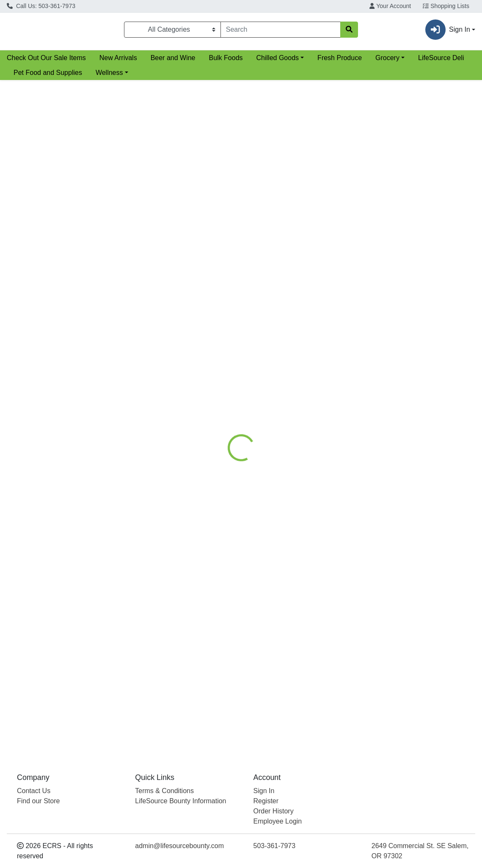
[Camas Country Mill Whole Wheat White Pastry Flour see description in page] (295, 367)
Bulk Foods (226, 61)
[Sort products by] (431, 107)
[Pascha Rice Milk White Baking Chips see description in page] (415, 559)
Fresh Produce (340, 61)
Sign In (264, 791)
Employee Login (278, 821)
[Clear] (333, 31)
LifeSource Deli (441, 61)
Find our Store (38, 801)
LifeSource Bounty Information (180, 801)
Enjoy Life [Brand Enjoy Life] (257, 642)
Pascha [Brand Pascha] (374, 642)
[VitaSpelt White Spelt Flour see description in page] (175, 367)
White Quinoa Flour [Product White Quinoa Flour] (175, 629)
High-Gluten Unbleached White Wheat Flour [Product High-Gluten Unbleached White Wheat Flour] (415, 442)
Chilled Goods (278, 61)
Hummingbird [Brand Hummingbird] (381, 460)
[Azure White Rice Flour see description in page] (295, 185)
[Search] (274, 31)
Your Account (390, 6)
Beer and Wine (173, 61)
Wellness (109, 76)
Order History (274, 811)
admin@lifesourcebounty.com (179, 846)
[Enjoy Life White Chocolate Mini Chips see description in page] (295, 559)
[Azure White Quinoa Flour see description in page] (175, 559)
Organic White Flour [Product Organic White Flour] (175, 255)
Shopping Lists (446, 6)
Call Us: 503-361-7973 (41, 6)
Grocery (387, 61)
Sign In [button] (448, 31)
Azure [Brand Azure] (252, 268)
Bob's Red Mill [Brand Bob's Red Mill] (141, 268)
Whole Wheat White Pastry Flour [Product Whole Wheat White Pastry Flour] (295, 437)
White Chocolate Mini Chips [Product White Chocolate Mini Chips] (295, 629)
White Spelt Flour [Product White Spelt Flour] (175, 437)
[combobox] (274, 31)
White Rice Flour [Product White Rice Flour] (295, 255)
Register (266, 801)
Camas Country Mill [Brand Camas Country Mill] (268, 450)
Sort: (394, 92)
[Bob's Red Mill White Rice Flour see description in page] (415, 185)
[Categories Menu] (172, 31)
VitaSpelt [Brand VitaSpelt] (135, 450)
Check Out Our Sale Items (46, 61)
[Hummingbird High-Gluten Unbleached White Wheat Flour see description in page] (415, 367)
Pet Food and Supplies (48, 76)
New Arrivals (118, 61)
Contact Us (34, 791)
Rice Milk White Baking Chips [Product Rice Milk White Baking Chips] (415, 629)
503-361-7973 (275, 846)
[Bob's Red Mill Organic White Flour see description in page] (175, 185)
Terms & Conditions (164, 791)
